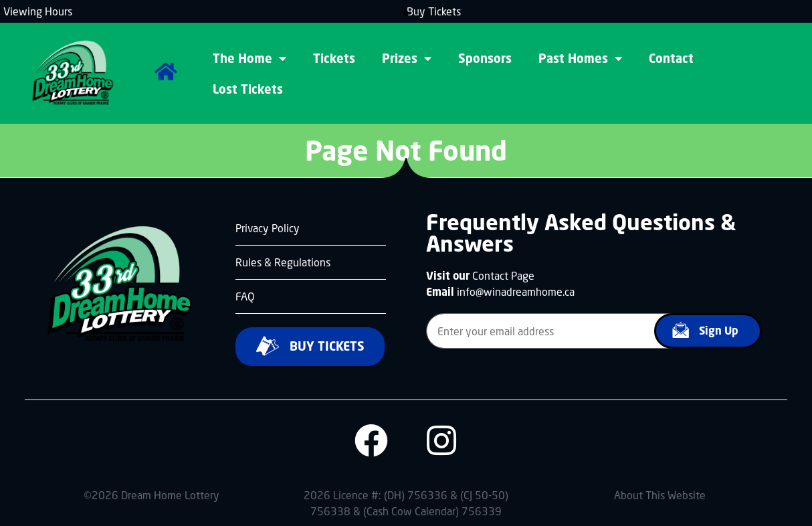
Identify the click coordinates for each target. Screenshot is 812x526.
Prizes (407, 58)
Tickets (334, 58)
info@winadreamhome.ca (516, 291)
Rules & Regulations (283, 262)
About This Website (660, 495)
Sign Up (703, 330)
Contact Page (503, 275)
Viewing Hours (38, 11)
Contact (671, 58)
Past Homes (580, 58)
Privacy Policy (268, 228)
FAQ (245, 296)
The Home (249, 58)
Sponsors (485, 58)
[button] (406, 13)
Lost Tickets (248, 89)
